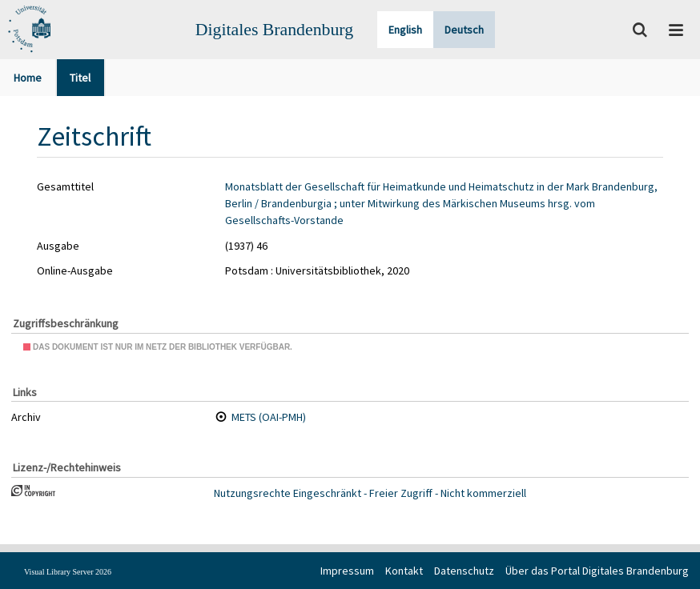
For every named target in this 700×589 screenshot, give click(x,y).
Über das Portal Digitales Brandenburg (597, 571)
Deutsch (464, 30)
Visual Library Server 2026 (68, 572)
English (405, 30)
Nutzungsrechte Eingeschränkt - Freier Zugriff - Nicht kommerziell (370, 493)
